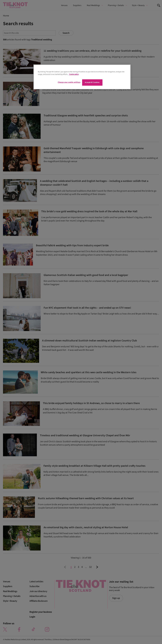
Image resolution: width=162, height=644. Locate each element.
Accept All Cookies (92, 82)
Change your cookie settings (69, 82)
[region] (82, 77)
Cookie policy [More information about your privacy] (74, 74)
